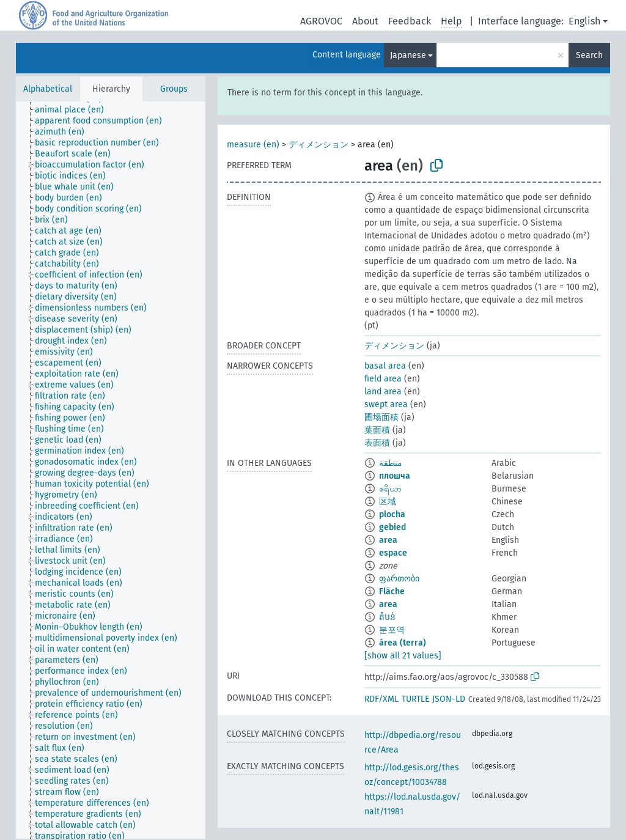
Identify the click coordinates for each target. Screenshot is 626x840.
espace (393, 553)
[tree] (111, 470)
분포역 (392, 630)
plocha (392, 514)
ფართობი (399, 579)
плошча (395, 476)
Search (589, 55)
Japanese (408, 55)
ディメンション (319, 145)
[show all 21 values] (403, 656)
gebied (392, 527)
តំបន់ (387, 617)
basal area (385, 366)
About (365, 21)
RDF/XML (381, 699)
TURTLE (415, 699)
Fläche (392, 591)
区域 (388, 502)
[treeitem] (75, 110)
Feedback (410, 21)
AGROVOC (321, 21)
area (388, 540)
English (584, 21)
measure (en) (253, 145)
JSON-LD (449, 699)
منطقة (391, 463)
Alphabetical (48, 89)
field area (383, 379)
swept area (386, 404)
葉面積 (377, 430)
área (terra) (403, 643)
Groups (174, 89)
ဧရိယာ (390, 489)
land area (383, 392)
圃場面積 (381, 417)
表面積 (377, 443)
